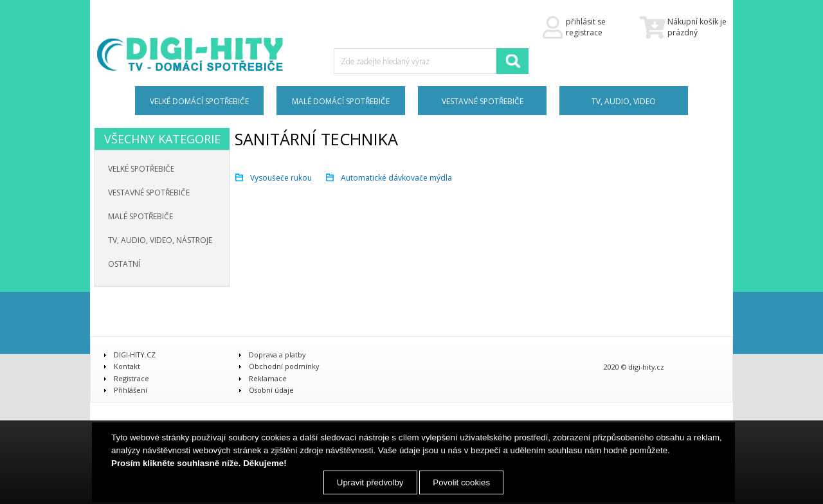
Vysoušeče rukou (281, 178)
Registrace (131, 378)
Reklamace (268, 378)
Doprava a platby (277, 355)
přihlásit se (586, 22)
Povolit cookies (461, 482)
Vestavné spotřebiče (149, 193)
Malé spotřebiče (140, 216)
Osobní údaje (271, 390)
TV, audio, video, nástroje (160, 240)
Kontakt (127, 366)
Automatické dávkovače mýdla (396, 178)
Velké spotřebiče (141, 169)
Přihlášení (131, 390)
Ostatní (124, 264)
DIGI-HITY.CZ (135, 355)
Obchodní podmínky (284, 366)
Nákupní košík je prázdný (683, 27)
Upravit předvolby (370, 482)
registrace (584, 32)
